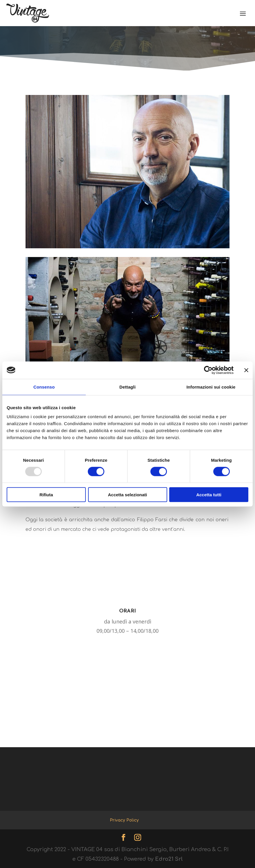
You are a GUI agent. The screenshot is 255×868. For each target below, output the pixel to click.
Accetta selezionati (127, 495)
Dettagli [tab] (128, 387)
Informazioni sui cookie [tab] (211, 387)
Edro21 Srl (169, 859)
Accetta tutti (209, 495)
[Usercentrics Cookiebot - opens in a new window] (208, 370)
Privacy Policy (124, 820)
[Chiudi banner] (246, 370)
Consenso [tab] (44, 387)
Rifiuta (46, 495)
